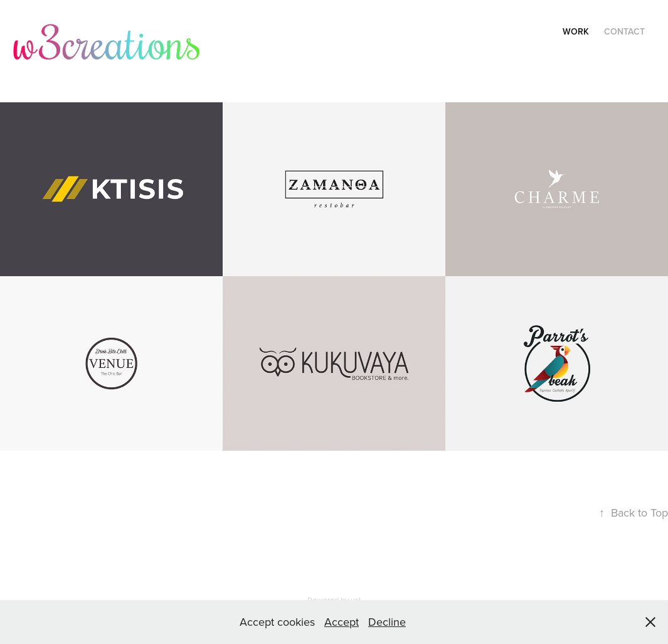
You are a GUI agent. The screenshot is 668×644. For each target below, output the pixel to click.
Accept (342, 622)
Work (576, 31)
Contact (624, 31)
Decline (387, 622)
